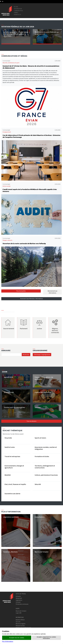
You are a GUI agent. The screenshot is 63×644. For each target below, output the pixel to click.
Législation (19, 600)
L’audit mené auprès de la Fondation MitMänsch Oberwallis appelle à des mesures (30, 190)
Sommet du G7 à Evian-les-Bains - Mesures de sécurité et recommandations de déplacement (31, 67)
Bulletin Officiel (20, 620)
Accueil (16, 7)
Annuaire (18, 596)
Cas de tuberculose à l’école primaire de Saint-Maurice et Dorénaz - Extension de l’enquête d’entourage (31, 136)
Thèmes (16, 13)
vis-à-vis (18, 622)
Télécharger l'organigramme (42, 355)
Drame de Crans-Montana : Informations (31, 299)
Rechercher (26, 355)
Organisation (18, 9)
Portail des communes (22, 604)
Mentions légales (21, 624)
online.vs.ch (17, 15)
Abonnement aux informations (52, 292)
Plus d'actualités (21, 291)
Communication (18, 11)
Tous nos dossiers (31, 421)
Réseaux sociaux (20, 626)
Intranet (18, 602)
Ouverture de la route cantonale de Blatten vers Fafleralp (24, 244)
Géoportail (19, 598)
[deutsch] (3, 1)
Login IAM (19, 613)
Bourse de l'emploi (21, 611)
